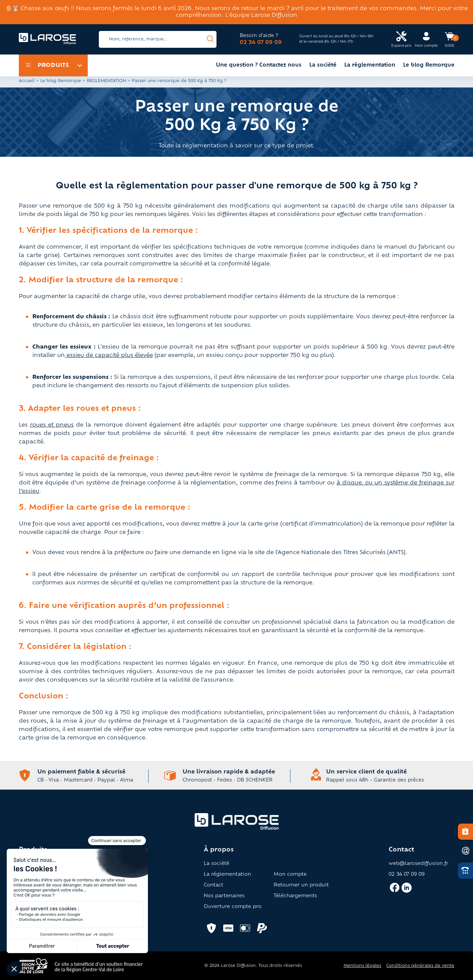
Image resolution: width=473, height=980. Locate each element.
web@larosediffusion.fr (418, 864)
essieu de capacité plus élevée (109, 356)
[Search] (158, 39)
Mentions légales (362, 966)
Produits (47, 66)
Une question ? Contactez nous (259, 65)
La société (323, 65)
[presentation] (210, 39)
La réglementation (370, 65)
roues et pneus (52, 425)
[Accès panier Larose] (449, 39)
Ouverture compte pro (233, 907)
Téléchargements (295, 896)
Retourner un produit (301, 885)
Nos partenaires (224, 896)
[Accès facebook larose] (395, 891)
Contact (213, 885)
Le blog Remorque (429, 65)
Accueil (27, 81)
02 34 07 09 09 (261, 43)
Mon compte (290, 875)
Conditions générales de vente (420, 966)
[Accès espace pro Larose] (401, 40)
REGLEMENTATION (106, 81)
